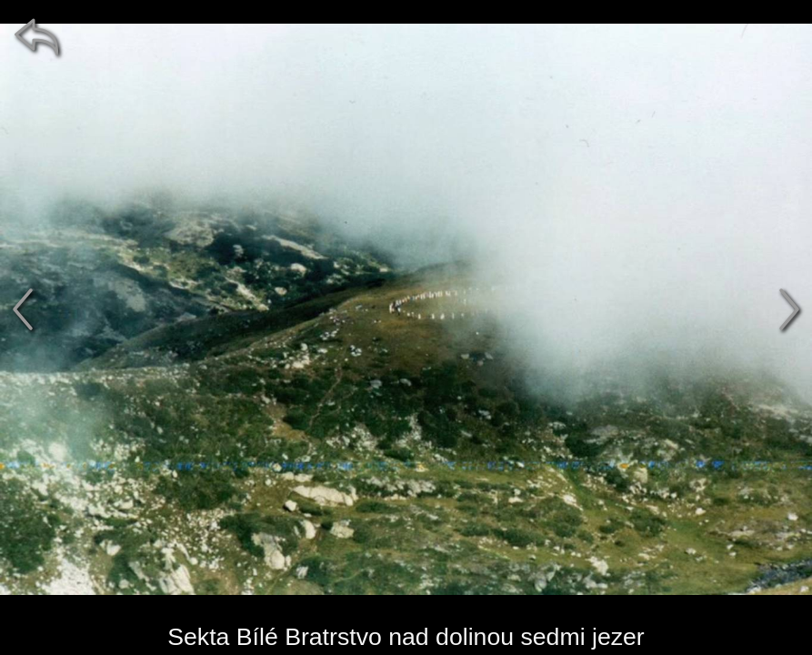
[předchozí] (23, 309)
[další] (789, 309)
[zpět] (36, 36)
